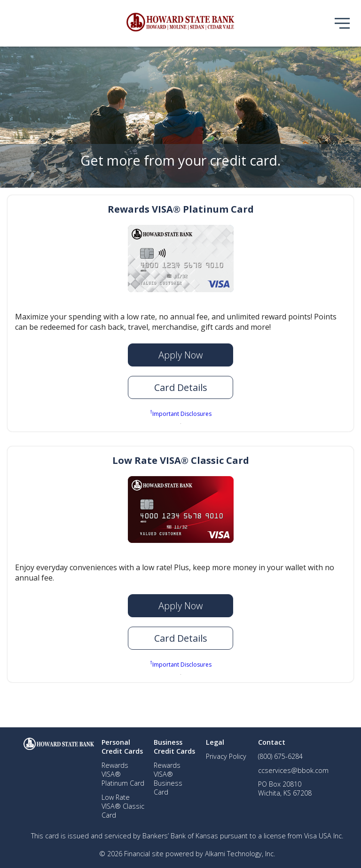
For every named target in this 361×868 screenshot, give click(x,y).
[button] (180, 387)
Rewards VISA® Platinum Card (181, 209)
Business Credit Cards (174, 747)
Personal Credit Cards (122, 747)
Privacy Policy (226, 756)
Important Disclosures (181, 413)
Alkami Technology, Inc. (240, 854)
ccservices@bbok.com (293, 770)
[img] (180, 23)
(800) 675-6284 (280, 756)
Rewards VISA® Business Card (168, 779)
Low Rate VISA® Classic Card (181, 460)
